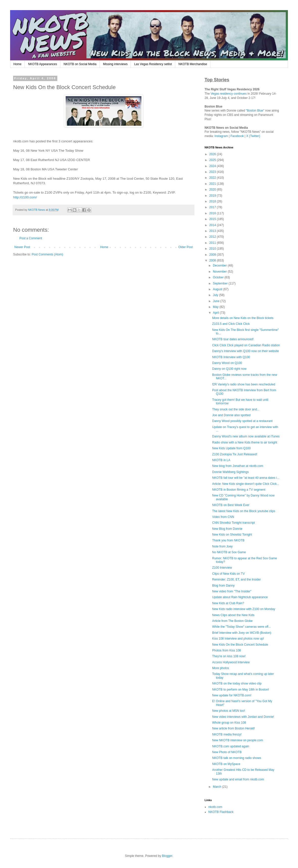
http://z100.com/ (25, 197)
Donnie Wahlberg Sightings (230, 472)
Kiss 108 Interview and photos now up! (238, 639)
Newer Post (22, 247)
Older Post (185, 247)
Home (17, 64)
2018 (213, 201)
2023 (213, 172)
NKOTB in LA (221, 460)
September (221, 283)
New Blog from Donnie (227, 529)
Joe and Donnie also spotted (231, 415)
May (216, 307)
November (220, 272)
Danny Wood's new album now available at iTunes (246, 436)
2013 (213, 231)
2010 (213, 249)
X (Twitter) (253, 136)
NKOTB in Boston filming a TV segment (239, 490)
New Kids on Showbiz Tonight (232, 535)
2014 (213, 225)
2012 (213, 237)
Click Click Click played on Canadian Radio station (246, 345)
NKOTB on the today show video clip (237, 683)
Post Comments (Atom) (47, 254)
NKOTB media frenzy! (227, 734)
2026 (213, 154)
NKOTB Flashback (221, 812)
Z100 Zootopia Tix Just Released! (235, 454)
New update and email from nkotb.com (238, 779)
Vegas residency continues (229, 94)
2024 (213, 166)
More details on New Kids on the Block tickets (243, 318)
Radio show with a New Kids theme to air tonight (245, 442)
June (217, 301)
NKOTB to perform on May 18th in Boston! (241, 690)
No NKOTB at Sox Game (229, 552)
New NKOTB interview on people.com (238, 740)
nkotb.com (215, 807)
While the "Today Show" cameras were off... (241, 627)
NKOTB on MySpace (226, 764)
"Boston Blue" (255, 111)
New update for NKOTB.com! (232, 695)
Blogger (167, 856)
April (216, 313)
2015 (213, 219)
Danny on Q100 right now (229, 369)
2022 (213, 178)
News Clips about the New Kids (233, 615)
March (218, 787)
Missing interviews (115, 64)
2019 (213, 196)
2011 (213, 243)
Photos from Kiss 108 (227, 650)
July (216, 295)
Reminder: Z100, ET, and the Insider (237, 580)
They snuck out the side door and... (236, 409)
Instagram (221, 136)
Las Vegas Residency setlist (153, 64)
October (219, 277)
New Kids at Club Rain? (228, 603)
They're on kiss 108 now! (229, 656)
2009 (213, 255)
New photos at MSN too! (229, 711)
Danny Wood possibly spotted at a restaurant (242, 421)
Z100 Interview (222, 568)
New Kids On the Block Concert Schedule (240, 645)
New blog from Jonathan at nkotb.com (238, 466)
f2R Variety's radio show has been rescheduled (244, 384)
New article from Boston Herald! (233, 728)
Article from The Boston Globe (232, 621)
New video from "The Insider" (232, 591)
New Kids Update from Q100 (231, 448)
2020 (213, 190)
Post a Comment (31, 238)
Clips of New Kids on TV (228, 574)
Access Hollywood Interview (231, 662)
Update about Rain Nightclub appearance (240, 597)
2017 (213, 207)
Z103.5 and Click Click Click (231, 324)
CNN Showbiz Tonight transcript (233, 523)
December (220, 266)
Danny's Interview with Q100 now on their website (245, 351)
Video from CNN (223, 517)
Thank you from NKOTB (228, 540)
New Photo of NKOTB (227, 752)
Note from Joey (222, 546)
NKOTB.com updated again (231, 746)
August (218, 289)
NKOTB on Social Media (80, 64)
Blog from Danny (223, 586)
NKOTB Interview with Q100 (231, 357)
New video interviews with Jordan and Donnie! (243, 717)
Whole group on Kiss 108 (229, 723)
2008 (213, 260)
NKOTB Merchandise (193, 64)
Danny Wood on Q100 (227, 363)
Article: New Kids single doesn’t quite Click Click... (246, 484)
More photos (221, 668)
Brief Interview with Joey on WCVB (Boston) (242, 633)
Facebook (237, 136)
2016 (213, 213)
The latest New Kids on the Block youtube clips (244, 511)
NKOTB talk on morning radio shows (237, 758)
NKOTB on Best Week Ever (231, 505)
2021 (213, 184)
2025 (213, 160)
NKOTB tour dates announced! (233, 339)
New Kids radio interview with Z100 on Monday (244, 609)
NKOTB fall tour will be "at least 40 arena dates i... (246, 478)
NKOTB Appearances (43, 64)
